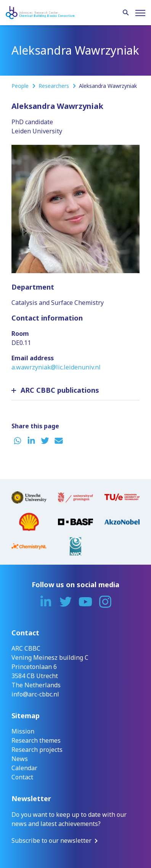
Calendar (24, 768)
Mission (23, 731)
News (20, 759)
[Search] (126, 13)
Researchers (55, 86)
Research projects (37, 750)
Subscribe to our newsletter (51, 840)
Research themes (36, 740)
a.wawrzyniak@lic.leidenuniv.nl (56, 367)
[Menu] (140, 13)
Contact (22, 777)
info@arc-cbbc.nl (35, 694)
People (21, 86)
